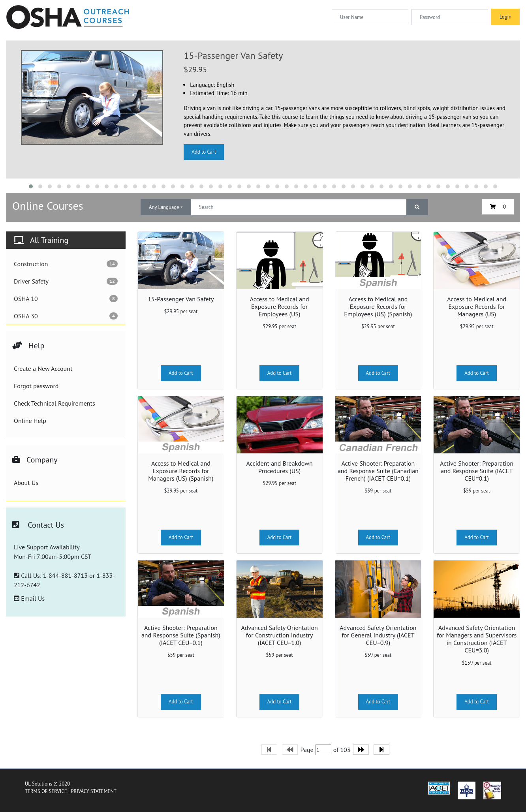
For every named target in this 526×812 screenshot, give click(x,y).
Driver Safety (66, 281)
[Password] (450, 17)
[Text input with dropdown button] (299, 207)
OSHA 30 (66, 316)
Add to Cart (204, 152)
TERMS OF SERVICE (46, 791)
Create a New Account (43, 368)
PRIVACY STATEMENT (94, 791)
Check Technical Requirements (54, 403)
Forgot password (36, 386)
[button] (31, 186)
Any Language (164, 207)
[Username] (370, 17)
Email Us (29, 598)
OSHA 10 (66, 299)
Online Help (30, 421)
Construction (66, 264)
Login (505, 17)
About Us (26, 483)
